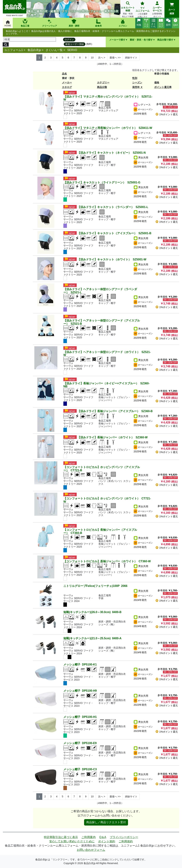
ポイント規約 (107, 841)
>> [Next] (115, 58)
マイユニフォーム (142, 10)
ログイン (69, 40)
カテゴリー (103, 82)
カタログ (67, 87)
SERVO (72, 50)
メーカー (67, 82)
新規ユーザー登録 (75, 44)
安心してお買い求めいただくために (72, 841)
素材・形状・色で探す (141, 40)
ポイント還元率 (163, 87)
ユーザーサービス (157, 10)
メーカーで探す (117, 40)
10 (92, 58)
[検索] (30, 39)
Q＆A (103, 837)
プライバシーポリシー (124, 837)
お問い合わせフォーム (91, 850)
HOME (8, 24)
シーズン (137, 82)
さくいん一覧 (54, 50)
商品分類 (102, 87)
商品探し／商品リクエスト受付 (106, 822)
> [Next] (102, 58)
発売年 (136, 87)
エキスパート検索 (128, 10)
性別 (135, 78)
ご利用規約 (126, 841)
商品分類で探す (165, 40)
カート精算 (172, 9)
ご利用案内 (89, 837)
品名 (64, 74)
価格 (157, 82)
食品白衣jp (34, 50)
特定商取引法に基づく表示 (61, 837)
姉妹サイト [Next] (131, 58)
